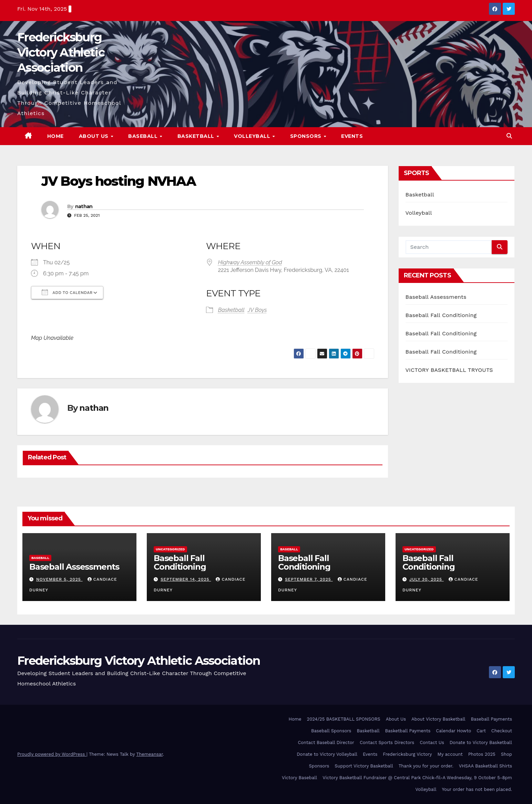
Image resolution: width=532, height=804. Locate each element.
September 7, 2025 (309, 579)
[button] (509, 136)
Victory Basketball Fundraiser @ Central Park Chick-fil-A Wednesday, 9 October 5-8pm (417, 778)
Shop (507, 754)
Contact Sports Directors (387, 742)
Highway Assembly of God (250, 262)
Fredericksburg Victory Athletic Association (61, 52)
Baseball (144, 136)
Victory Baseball (299, 778)
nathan (84, 206)
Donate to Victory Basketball (481, 742)
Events (352, 136)
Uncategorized (170, 549)
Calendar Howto (453, 731)
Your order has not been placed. (477, 789)
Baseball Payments (492, 719)
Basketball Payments (408, 731)
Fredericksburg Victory (407, 754)
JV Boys (257, 310)
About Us (95, 136)
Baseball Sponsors (331, 731)
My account (450, 754)
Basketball (197, 136)
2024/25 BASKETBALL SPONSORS (344, 719)
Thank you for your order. (426, 766)
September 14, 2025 (186, 579)
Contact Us (432, 742)
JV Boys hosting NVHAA (119, 181)
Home (55, 136)
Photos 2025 (482, 754)
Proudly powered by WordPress (52, 754)
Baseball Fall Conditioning (441, 315)
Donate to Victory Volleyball (327, 754)
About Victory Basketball (438, 719)
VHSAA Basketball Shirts (485, 766)
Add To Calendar (67, 292)
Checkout (502, 731)
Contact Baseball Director (326, 742)
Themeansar (150, 754)
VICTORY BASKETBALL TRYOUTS (449, 370)
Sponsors (307, 136)
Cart (481, 731)
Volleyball (253, 136)
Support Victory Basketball (364, 766)
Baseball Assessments (436, 297)
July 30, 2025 (427, 579)
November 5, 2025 (59, 579)
